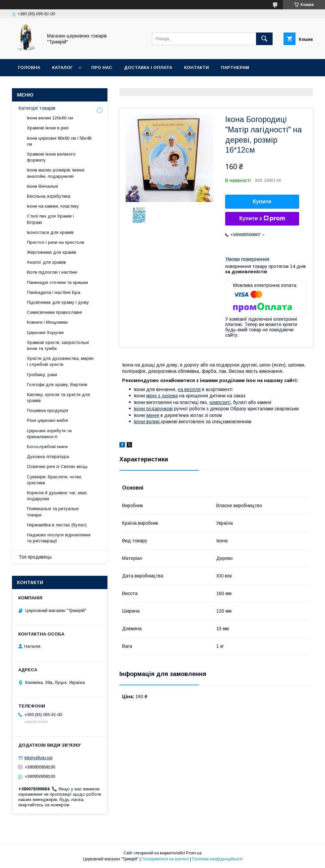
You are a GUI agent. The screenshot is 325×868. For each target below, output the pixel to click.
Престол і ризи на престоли (56, 242)
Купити (262, 201)
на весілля (189, 389)
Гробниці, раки (42, 375)
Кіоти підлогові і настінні (52, 272)
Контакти (196, 67)
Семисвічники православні (54, 312)
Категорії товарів (37, 108)
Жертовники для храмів (52, 252)
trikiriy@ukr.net (38, 758)
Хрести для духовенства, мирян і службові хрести (60, 361)
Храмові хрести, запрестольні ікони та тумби (58, 345)
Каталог (62, 67)
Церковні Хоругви (45, 333)
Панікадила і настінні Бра (54, 292)
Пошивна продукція (47, 410)
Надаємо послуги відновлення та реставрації (59, 538)
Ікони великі (147, 422)
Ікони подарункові (153, 409)
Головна (29, 67)
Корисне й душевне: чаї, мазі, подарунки (57, 496)
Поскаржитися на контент (165, 859)
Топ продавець (35, 557)
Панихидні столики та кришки (57, 282)
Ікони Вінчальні (42, 186)
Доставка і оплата (148, 67)
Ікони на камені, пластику (53, 206)
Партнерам (235, 67)
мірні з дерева (162, 396)
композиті (220, 402)
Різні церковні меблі (47, 420)
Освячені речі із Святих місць (57, 467)
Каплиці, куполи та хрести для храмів (58, 398)
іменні (153, 415)
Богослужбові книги (47, 447)
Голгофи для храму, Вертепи (57, 385)
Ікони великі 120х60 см (50, 118)
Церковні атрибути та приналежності (49, 434)
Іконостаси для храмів (50, 232)
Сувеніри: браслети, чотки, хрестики (54, 480)
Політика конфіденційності (217, 859)
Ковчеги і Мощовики (47, 322)
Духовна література (48, 457)
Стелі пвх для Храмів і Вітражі (50, 219)
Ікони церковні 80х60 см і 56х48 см (59, 141)
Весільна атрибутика (49, 196)
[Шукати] (264, 39)
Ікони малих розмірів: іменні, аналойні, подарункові (56, 173)
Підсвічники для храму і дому (58, 302)
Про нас (102, 67)
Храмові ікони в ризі (48, 128)
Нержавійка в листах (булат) (57, 525)
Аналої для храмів (46, 262)
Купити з (262, 219)
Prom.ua (194, 853)
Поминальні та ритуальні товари (53, 512)
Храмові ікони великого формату (51, 157)
